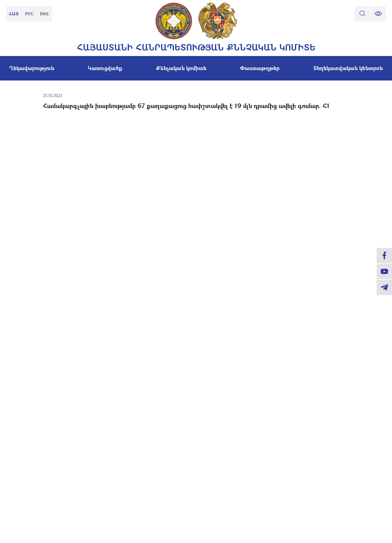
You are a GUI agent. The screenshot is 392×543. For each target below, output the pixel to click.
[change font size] (378, 14)
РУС (29, 14)
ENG (44, 14)
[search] (362, 14)
